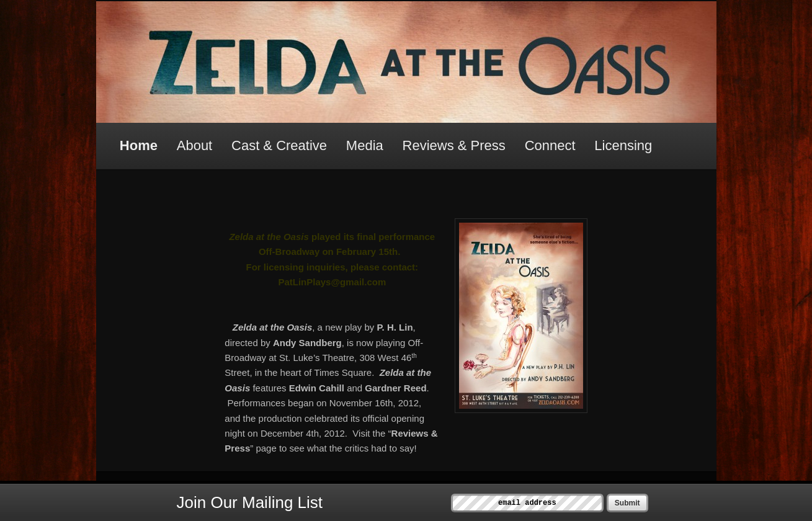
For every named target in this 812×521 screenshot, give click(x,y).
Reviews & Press (454, 145)
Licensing (623, 145)
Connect (550, 145)
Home (139, 145)
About (195, 145)
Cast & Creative (279, 145)
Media (365, 145)
